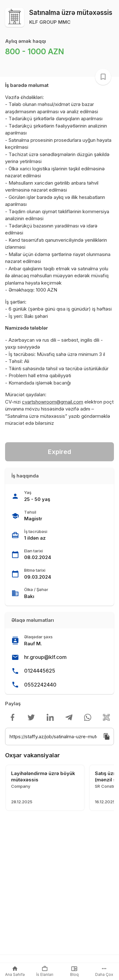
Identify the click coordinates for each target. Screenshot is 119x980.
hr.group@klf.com (45, 657)
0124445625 (40, 671)
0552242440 (40, 685)
